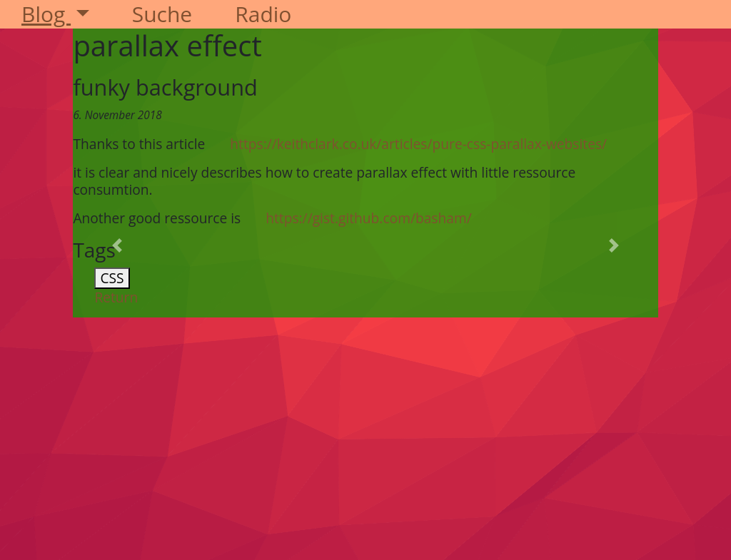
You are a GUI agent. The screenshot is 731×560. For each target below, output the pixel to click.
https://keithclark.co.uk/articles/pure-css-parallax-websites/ (418, 144)
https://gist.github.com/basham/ (368, 218)
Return (116, 297)
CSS (112, 278)
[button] (117, 245)
